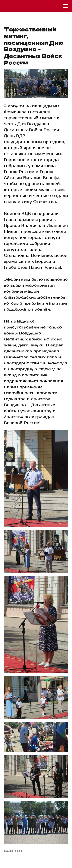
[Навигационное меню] (65, 6)
